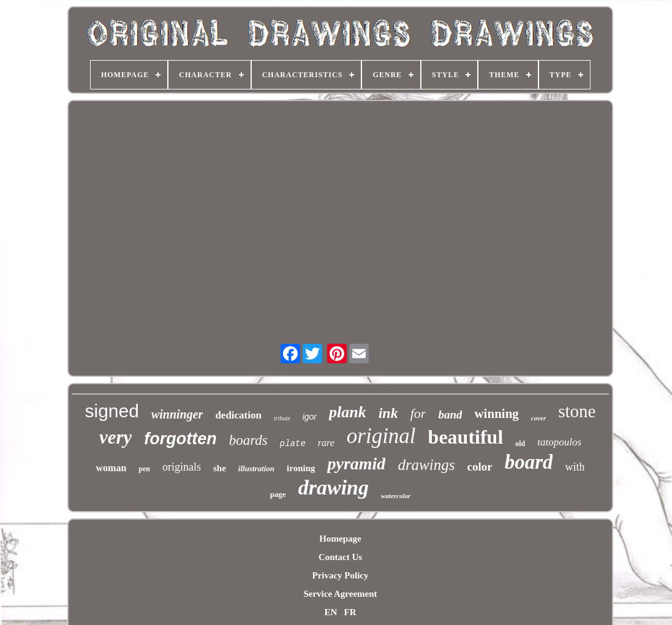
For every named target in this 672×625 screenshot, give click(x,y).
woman (111, 468)
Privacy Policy (340, 575)
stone (577, 411)
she (220, 468)
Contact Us (340, 557)
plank (348, 412)
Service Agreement (340, 594)
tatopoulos (559, 442)
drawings (426, 465)
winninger (177, 414)
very (115, 437)
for (418, 413)
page (278, 494)
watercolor (396, 496)
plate (293, 444)
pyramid (356, 464)
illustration (256, 468)
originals (182, 467)
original (381, 436)
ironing (301, 468)
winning (496, 414)
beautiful (466, 437)
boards (248, 440)
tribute (282, 418)
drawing (334, 487)
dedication (238, 415)
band (450, 415)
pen (144, 469)
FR (350, 612)
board (529, 462)
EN (330, 612)
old (520, 444)
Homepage (340, 539)
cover (538, 418)
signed (112, 411)
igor (310, 417)
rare (326, 443)
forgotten (180, 439)
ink (388, 413)
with (575, 467)
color (479, 467)
